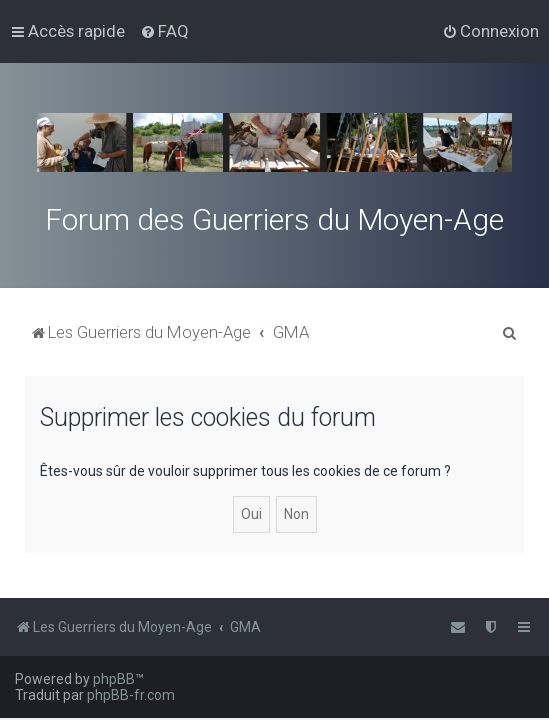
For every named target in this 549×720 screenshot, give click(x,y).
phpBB (114, 679)
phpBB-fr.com (131, 695)
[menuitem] (164, 31)
